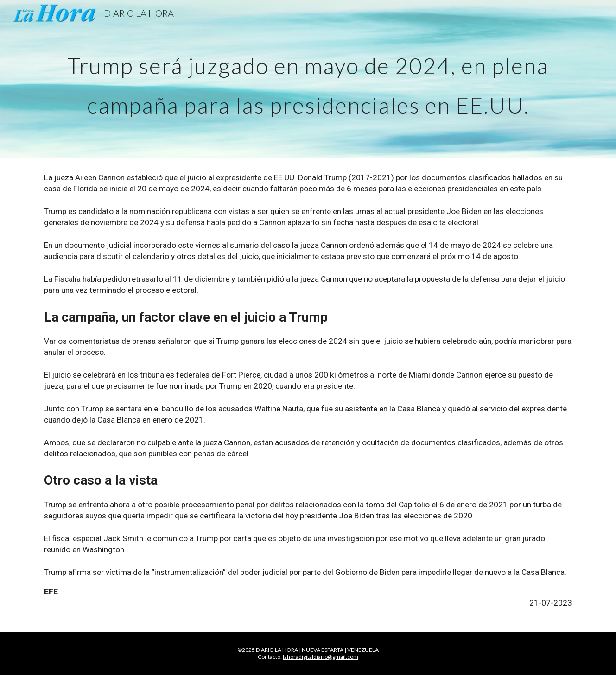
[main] (308, 79)
